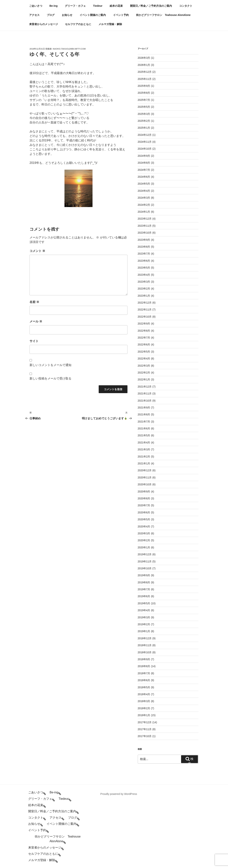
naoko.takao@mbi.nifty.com (69, 49)
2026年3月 (144, 58)
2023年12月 (145, 219)
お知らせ (67, 15)
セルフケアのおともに (78, 24)
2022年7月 (144, 338)
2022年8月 (144, 331)
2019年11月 (145, 561)
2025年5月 (144, 107)
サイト (34, 341)
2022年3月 (144, 366)
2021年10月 (145, 401)
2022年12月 (145, 303)
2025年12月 (145, 72)
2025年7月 (144, 100)
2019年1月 (144, 631)
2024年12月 (145, 135)
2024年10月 (145, 149)
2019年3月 (144, 617)
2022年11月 (145, 310)
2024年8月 (144, 163)
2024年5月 (144, 184)
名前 (34, 302)
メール (36, 321)
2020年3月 (144, 533)
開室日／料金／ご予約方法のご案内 (151, 6)
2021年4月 (144, 443)
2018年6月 (144, 680)
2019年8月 (144, 582)
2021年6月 (144, 428)
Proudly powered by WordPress (119, 794)
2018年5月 (144, 687)
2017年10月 (145, 736)
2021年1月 (144, 463)
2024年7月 (144, 170)
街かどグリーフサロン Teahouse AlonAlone (163, 15)
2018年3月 (144, 701)
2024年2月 (144, 205)
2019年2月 (144, 624)
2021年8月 (144, 414)
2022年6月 (144, 345)
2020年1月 (144, 547)
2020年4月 (144, 526)
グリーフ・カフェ (75, 6)
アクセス (34, 15)
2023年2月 (144, 289)
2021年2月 (144, 457)
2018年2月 (144, 708)
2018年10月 (145, 652)
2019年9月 (144, 575)
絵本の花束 (116, 6)
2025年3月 (144, 114)
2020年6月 (144, 512)
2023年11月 (145, 226)
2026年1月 (144, 65)
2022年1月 (144, 379)
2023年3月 (144, 282)
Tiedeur (98, 6)
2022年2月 (144, 373)
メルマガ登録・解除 (110, 24)
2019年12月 (145, 554)
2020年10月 (145, 484)
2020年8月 (144, 498)
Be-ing (53, 6)
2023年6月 (144, 261)
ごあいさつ (36, 6)
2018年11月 (145, 645)
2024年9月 (144, 156)
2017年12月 (145, 722)
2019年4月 (144, 610)
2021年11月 (145, 394)
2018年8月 (144, 666)
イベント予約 (121, 15)
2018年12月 (145, 638)
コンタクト (186, 6)
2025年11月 (145, 79)
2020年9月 (144, 492)
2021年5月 (144, 435)
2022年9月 (144, 324)
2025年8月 (144, 93)
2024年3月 (144, 198)
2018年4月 (144, 694)
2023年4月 (144, 275)
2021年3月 (144, 449)
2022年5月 (144, 352)
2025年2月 (144, 121)
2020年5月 (144, 519)
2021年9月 (144, 408)
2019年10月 (145, 568)
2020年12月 (145, 470)
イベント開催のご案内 (93, 15)
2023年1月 (144, 296)
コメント (37, 251)
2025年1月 (144, 128)
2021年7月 (144, 422)
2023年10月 (145, 233)
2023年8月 (144, 247)
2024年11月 (145, 142)
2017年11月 (145, 729)
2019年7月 (144, 589)
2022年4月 (144, 359)
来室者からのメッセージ (44, 24)
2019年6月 (144, 596)
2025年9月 (144, 86)
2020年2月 (144, 540)
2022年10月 (145, 317)
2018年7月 (144, 673)
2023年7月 (144, 254)
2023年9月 (144, 240)
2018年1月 (144, 715)
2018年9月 (144, 659)
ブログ (51, 15)
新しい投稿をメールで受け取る (50, 378)
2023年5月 (144, 268)
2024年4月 (144, 191)
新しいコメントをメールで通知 (50, 365)
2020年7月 (144, 505)
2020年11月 (145, 477)
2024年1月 (144, 212)
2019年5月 (144, 603)
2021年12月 (145, 387)
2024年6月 (144, 177)
